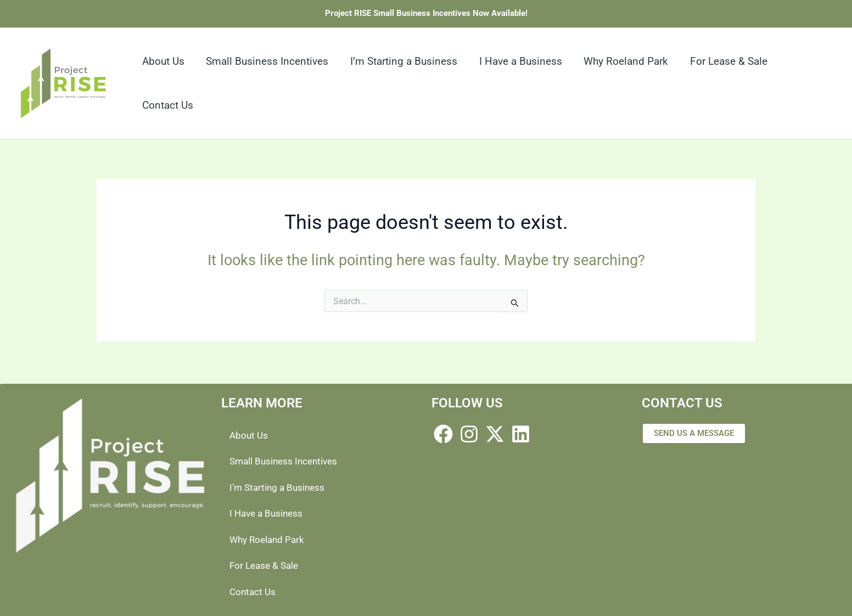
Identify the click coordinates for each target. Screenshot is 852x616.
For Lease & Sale (266, 565)
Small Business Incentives (286, 460)
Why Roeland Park (269, 539)
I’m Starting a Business (279, 486)
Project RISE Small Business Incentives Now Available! (426, 13)
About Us (250, 433)
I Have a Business (268, 513)
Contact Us (254, 592)
